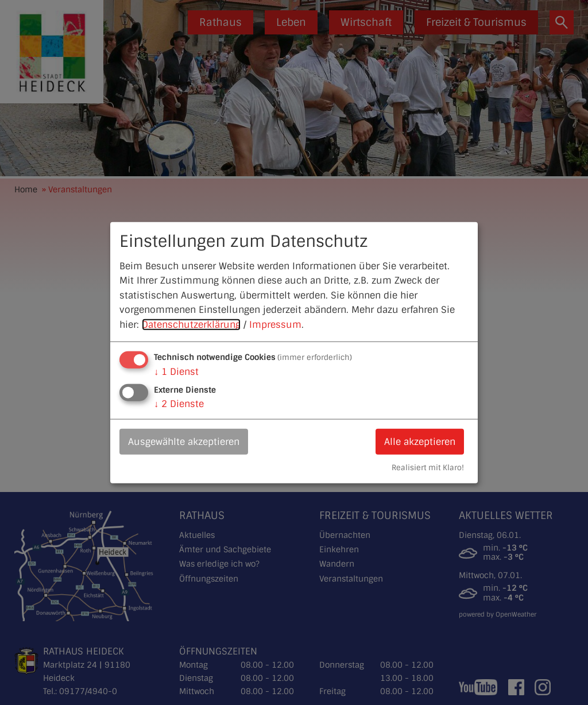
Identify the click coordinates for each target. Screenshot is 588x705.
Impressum (275, 325)
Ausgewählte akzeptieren (184, 441)
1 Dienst (176, 371)
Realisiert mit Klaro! (428, 468)
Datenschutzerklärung (191, 325)
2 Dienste (179, 403)
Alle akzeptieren (420, 441)
